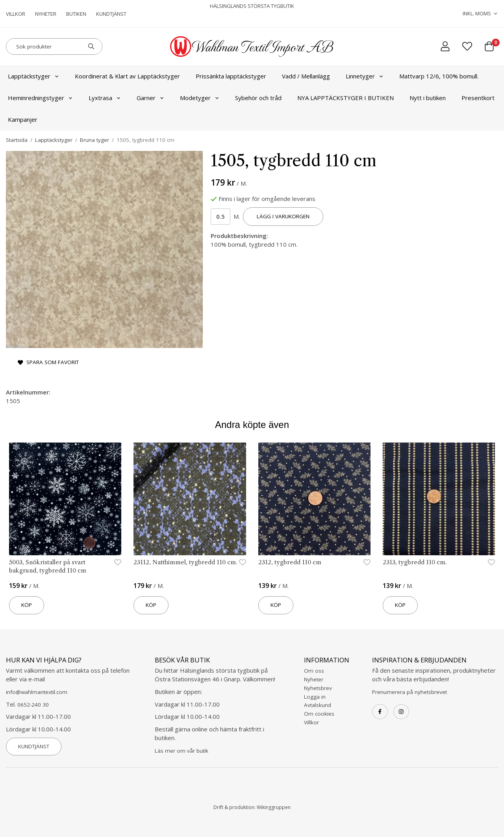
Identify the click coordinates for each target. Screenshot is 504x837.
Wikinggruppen (274, 807)
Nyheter (46, 14)
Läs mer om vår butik (182, 751)
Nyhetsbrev (318, 688)
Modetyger (200, 98)
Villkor (16, 14)
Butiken (76, 14)
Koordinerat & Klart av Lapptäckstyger (127, 76)
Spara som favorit (48, 362)
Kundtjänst (111, 14)
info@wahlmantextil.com (37, 692)
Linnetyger (365, 76)
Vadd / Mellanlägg (306, 76)
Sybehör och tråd (258, 98)
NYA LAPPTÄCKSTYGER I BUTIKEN (346, 98)
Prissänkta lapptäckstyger (231, 76)
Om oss (314, 671)
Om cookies (319, 714)
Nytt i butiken (428, 98)
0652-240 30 (33, 705)
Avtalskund (318, 705)
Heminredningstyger (40, 98)
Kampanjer (23, 119)
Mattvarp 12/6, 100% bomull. (439, 76)
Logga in (315, 697)
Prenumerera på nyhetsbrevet (409, 692)
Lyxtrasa (105, 98)
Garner (150, 98)
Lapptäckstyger (33, 76)
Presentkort (478, 98)
